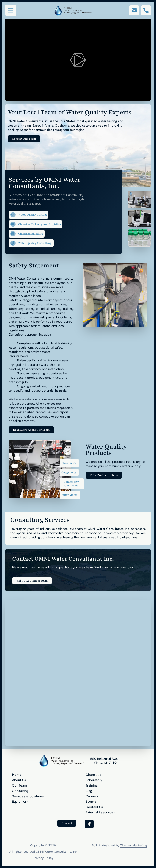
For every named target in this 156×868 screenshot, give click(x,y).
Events (91, 802)
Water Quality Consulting (31, 243)
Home (17, 775)
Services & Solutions (28, 796)
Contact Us (94, 807)
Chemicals (94, 775)
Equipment (20, 802)
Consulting (20, 791)
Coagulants (69, 472)
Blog (89, 791)
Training (92, 785)
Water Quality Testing (29, 215)
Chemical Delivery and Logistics (36, 224)
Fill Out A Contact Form (32, 581)
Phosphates (69, 463)
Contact (67, 823)
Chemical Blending (27, 234)
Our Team (19, 785)
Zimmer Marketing (133, 845)
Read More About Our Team (31, 430)
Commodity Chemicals (71, 484)
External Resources (100, 812)
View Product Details (104, 475)
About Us (19, 780)
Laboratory (94, 780)
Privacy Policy (43, 858)
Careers (92, 796)
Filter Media (69, 495)
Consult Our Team (24, 139)
